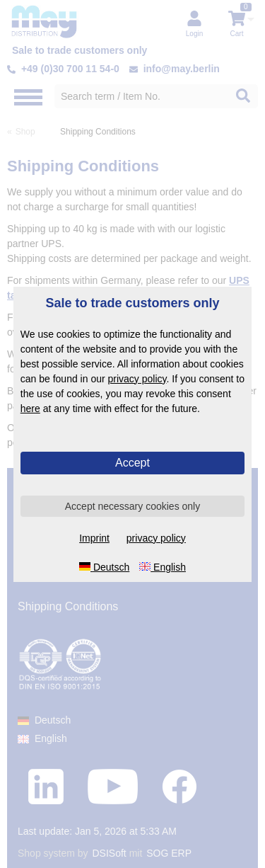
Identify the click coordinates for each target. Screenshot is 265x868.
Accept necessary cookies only (132, 506)
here (30, 409)
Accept (132, 463)
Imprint (94, 538)
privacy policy (137, 379)
